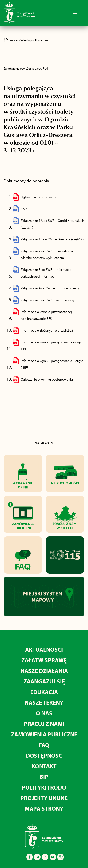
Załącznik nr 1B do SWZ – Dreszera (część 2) (52, 239)
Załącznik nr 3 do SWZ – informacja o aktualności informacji (46, 273)
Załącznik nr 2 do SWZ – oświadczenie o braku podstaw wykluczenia (48, 254)
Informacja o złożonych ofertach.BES (47, 330)
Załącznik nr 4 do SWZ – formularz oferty (50, 288)
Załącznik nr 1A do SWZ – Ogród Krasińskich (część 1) (52, 224)
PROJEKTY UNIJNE (44, 798)
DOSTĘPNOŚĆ (44, 755)
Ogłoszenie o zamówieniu (40, 197)
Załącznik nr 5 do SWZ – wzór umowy (48, 300)
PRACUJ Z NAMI (44, 724)
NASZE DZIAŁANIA (44, 671)
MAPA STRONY (44, 808)
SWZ (24, 209)
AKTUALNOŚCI (44, 649)
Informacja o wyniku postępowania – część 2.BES (52, 364)
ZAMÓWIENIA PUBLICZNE (44, 734)
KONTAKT (44, 766)
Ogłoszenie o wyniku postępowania (47, 379)
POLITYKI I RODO (44, 787)
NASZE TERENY (44, 702)
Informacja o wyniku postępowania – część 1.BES (52, 346)
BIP (44, 777)
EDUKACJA (44, 692)
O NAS (44, 713)
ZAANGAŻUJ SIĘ (44, 681)
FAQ (44, 745)
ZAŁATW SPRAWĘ (44, 660)
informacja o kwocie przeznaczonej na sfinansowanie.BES (46, 315)
